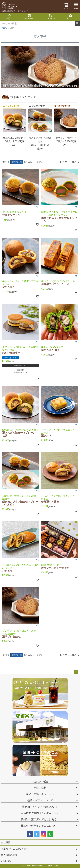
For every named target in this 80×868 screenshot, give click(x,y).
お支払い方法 (40, 782)
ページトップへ (76, 672)
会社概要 (6, 842)
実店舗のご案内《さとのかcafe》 (40, 813)
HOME (3, 28)
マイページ (70, 17)
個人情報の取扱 (9, 855)
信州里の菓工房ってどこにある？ (40, 819)
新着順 (39, 162)
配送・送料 (40, 788)
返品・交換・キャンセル (40, 794)
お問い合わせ (8, 861)
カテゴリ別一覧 (50, 17)
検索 (77, 24)
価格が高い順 (29, 162)
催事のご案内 (29, 17)
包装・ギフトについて (40, 800)
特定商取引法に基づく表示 (15, 849)
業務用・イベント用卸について (40, 807)
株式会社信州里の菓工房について (40, 826)
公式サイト (10, 17)
